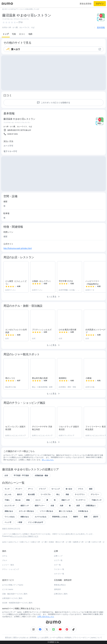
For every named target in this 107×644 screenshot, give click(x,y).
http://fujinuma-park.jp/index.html (18, 248)
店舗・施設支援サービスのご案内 (15, 594)
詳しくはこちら (48, 460)
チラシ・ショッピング (11, 569)
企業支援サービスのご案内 (12, 598)
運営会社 (8, 638)
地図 (30, 34)
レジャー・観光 (8, 565)
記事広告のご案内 (61, 594)
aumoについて (97, 638)
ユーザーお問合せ (56, 638)
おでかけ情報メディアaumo (13, 585)
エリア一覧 (58, 560)
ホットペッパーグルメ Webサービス (25, 536)
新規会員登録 (86, 4)
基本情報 (101, 27)
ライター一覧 (59, 569)
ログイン (100, 4)
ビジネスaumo (8, 589)
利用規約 (68, 638)
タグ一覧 (57, 565)
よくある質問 (43, 638)
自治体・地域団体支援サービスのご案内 (17, 603)
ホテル (5, 556)
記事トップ (58, 556)
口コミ (22, 34)
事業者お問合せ (60, 585)
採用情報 (33, 638)
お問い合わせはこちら (46, 617)
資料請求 (57, 589)
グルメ (5, 560)
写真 (14, 34)
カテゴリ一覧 (59, 574)
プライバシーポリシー (81, 638)
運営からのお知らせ (21, 638)
